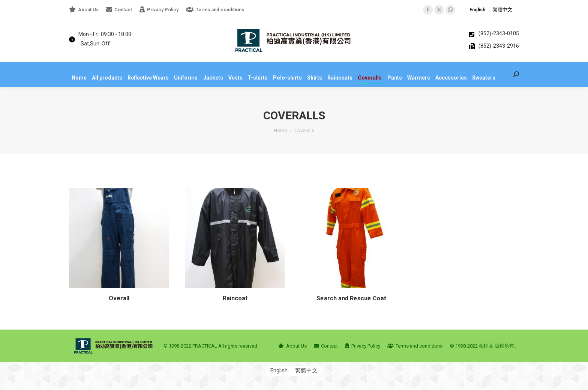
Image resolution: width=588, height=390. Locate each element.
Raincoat (233, 316)
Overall (117, 304)
